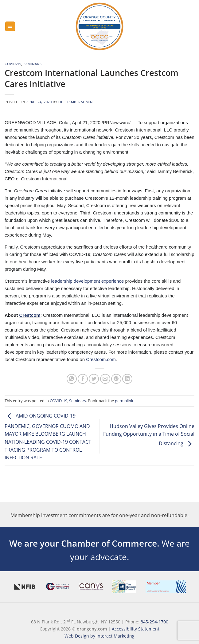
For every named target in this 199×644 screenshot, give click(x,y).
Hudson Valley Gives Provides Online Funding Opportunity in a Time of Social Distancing (149, 435)
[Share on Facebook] (83, 379)
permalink (124, 401)
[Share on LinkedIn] (127, 379)
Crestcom (30, 315)
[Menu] (10, 27)
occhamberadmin (76, 102)
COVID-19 (13, 64)
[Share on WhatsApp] (72, 379)
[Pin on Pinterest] (116, 379)
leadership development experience (87, 281)
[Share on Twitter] (94, 379)
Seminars (33, 64)
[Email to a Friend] (105, 379)
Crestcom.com (101, 359)
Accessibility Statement (136, 629)
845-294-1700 (154, 622)
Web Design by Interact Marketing (99, 636)
